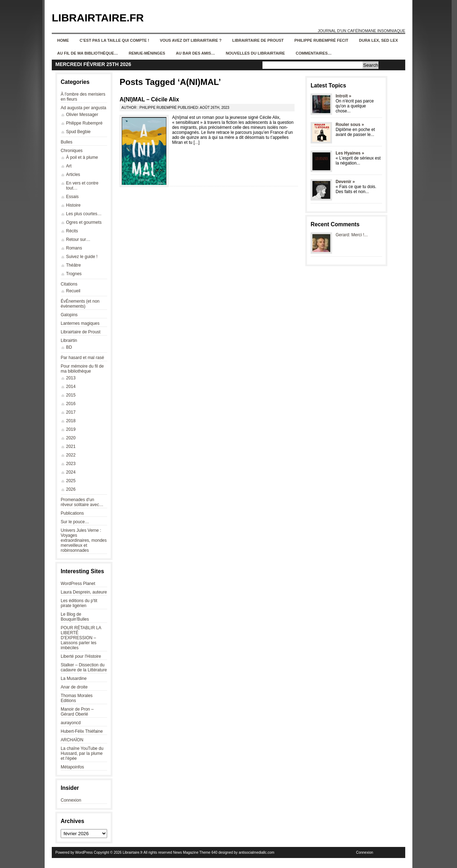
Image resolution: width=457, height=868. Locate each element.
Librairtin (69, 340)
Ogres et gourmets (84, 222)
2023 (71, 464)
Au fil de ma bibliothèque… (88, 53)
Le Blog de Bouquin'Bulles (75, 617)
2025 (71, 481)
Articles (73, 175)
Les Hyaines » (350, 153)
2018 (71, 421)
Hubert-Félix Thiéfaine (82, 731)
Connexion (71, 800)
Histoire (73, 205)
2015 (71, 395)
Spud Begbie (78, 132)
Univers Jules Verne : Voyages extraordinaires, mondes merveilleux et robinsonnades (84, 540)
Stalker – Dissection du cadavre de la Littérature (84, 667)
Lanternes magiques (80, 323)
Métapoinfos (72, 767)
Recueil (73, 291)
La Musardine (74, 678)
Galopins (69, 315)
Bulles (67, 142)
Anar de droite (74, 687)
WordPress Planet (78, 584)
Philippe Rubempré (84, 123)
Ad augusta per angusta (83, 108)
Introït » (343, 96)
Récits (72, 231)
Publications (72, 513)
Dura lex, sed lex (379, 40)
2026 (71, 489)
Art (69, 166)
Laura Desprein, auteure (84, 592)
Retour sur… (78, 239)
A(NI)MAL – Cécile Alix (149, 99)
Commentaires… (314, 53)
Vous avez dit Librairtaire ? (191, 40)
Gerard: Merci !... (352, 235)
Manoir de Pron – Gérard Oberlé (77, 712)
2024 (71, 472)
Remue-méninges (147, 53)
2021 (71, 446)
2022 (71, 455)
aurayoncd (71, 723)
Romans (74, 248)
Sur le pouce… (75, 522)
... (196, 142)
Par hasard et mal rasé (82, 358)
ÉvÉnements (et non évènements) (80, 304)
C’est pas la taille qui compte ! (114, 40)
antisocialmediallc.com (256, 852)
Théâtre (73, 265)
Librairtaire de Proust (258, 40)
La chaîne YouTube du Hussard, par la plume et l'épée (82, 753)
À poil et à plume (82, 157)
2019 (71, 429)
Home (63, 40)
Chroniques (72, 151)
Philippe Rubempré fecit (322, 40)
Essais (72, 197)
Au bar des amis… (196, 53)
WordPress (84, 852)
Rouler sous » (350, 125)
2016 (71, 404)
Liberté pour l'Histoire (81, 656)
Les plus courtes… (84, 214)
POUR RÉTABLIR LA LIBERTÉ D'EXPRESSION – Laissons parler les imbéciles (81, 638)
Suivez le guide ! (82, 257)
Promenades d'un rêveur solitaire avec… (82, 502)
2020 (71, 438)
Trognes (74, 274)
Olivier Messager (82, 115)
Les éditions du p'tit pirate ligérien (79, 603)
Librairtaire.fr (98, 18)
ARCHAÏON (72, 740)
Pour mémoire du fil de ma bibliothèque (82, 369)
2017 (71, 412)
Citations (69, 284)
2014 (71, 387)
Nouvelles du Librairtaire (255, 53)
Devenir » (345, 182)
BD (69, 347)
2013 (71, 378)
